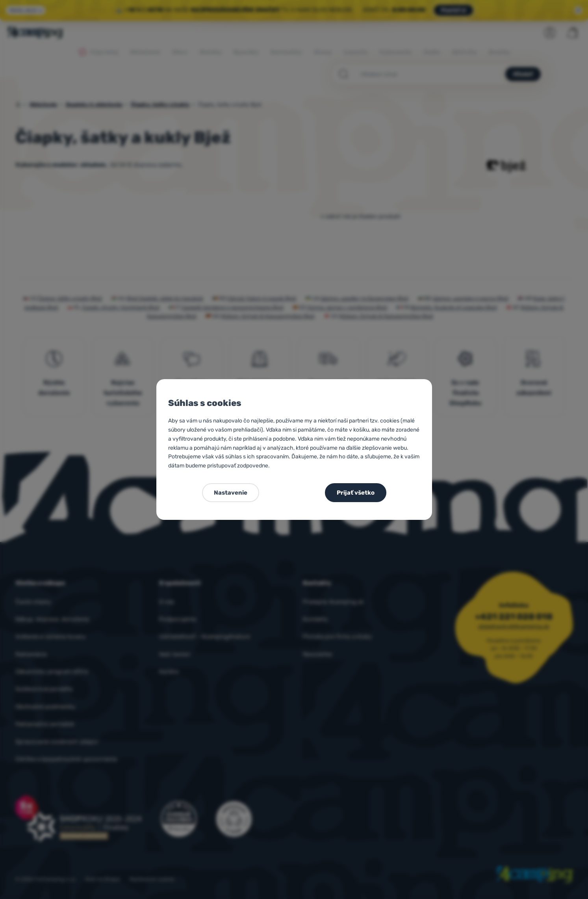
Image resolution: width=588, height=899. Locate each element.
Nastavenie (231, 493)
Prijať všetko (356, 493)
